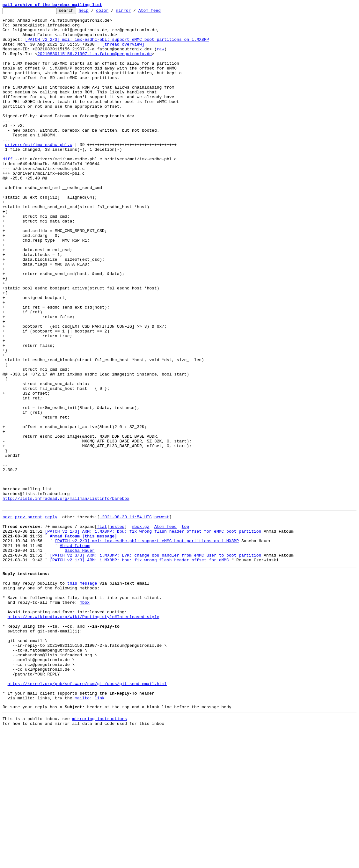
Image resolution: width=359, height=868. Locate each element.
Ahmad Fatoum (75, 652)
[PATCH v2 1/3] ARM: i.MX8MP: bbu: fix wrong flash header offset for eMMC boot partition (153, 634)
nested (117, 629)
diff (7, 189)
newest (162, 617)
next (7, 617)
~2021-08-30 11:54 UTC (126, 617)
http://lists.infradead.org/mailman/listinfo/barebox (66, 597)
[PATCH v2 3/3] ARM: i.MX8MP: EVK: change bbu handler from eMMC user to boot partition (155, 663)
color (112, 12)
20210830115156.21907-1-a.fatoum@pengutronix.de (95, 63)
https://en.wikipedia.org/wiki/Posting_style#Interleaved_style (84, 735)
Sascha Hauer (80, 657)
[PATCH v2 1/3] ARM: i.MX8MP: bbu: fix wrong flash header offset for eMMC (139, 669)
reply (51, 617)
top (185, 629)
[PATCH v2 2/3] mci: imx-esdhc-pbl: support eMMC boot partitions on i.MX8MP (117, 46)
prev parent (29, 617)
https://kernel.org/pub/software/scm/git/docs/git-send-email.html (87, 815)
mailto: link (90, 833)
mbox (85, 718)
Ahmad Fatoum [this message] (83, 640)
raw (161, 57)
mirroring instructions (99, 855)
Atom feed (159, 12)
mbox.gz (141, 629)
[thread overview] (123, 52)
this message (82, 695)
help (94, 12)
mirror (133, 12)
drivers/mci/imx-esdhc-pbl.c (39, 172)
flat (102, 629)
